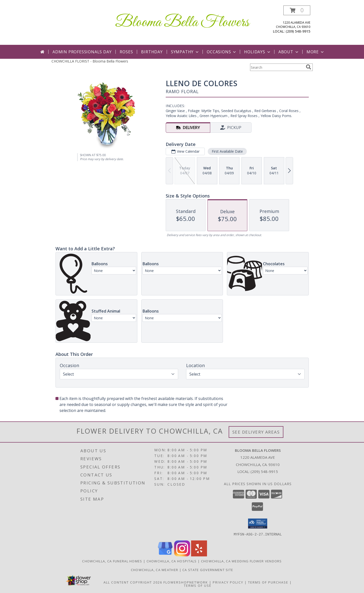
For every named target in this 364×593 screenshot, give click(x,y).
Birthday (152, 52)
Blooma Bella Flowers (182, 23)
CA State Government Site (208, 570)
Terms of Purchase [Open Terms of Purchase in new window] (268, 582)
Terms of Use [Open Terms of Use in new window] (198, 585)
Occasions (222, 52)
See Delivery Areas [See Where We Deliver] (256, 432)
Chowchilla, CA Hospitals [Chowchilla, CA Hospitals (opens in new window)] (172, 561)
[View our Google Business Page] (165, 555)
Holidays (258, 52)
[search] (309, 67)
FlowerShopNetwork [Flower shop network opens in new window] (186, 582)
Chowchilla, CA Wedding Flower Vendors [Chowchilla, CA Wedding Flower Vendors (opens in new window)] (241, 561)
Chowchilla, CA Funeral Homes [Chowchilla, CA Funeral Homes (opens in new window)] (112, 561)
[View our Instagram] (182, 555)
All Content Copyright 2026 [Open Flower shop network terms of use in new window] (133, 582)
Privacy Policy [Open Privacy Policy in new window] (228, 582)
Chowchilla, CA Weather (155, 570)
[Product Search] (277, 67)
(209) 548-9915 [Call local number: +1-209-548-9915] (298, 31)
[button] (297, 10)
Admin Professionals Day (82, 52)
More (316, 52)
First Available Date (227, 151)
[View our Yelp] (199, 555)
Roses (126, 52)
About (289, 52)
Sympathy (185, 52)
